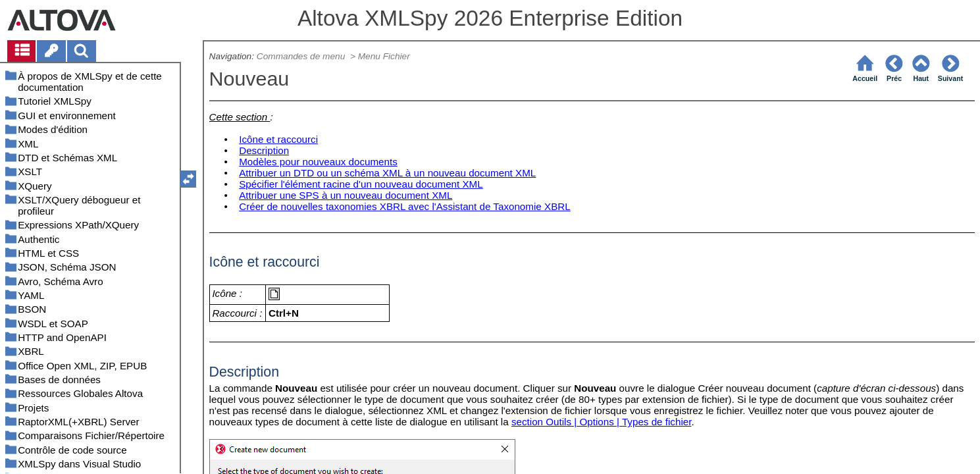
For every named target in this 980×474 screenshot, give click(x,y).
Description (264, 150)
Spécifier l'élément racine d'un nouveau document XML (361, 184)
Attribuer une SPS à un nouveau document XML (346, 195)
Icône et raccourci (278, 139)
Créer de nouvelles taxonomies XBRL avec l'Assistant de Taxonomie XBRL (405, 206)
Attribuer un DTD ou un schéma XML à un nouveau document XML (387, 173)
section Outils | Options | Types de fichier (602, 422)
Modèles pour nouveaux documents (318, 162)
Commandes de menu (302, 56)
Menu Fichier (385, 56)
